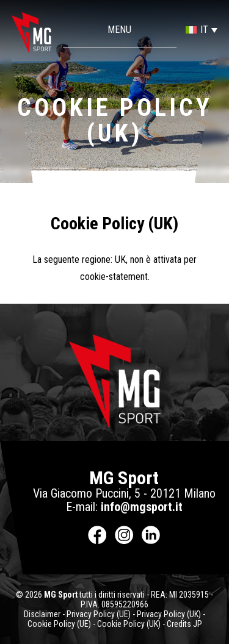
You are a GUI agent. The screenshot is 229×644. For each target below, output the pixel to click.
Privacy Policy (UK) (169, 614)
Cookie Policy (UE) (59, 624)
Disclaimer (42, 614)
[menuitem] (197, 30)
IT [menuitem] (204, 30)
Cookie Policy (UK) (129, 624)
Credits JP (184, 624)
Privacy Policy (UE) (99, 614)
